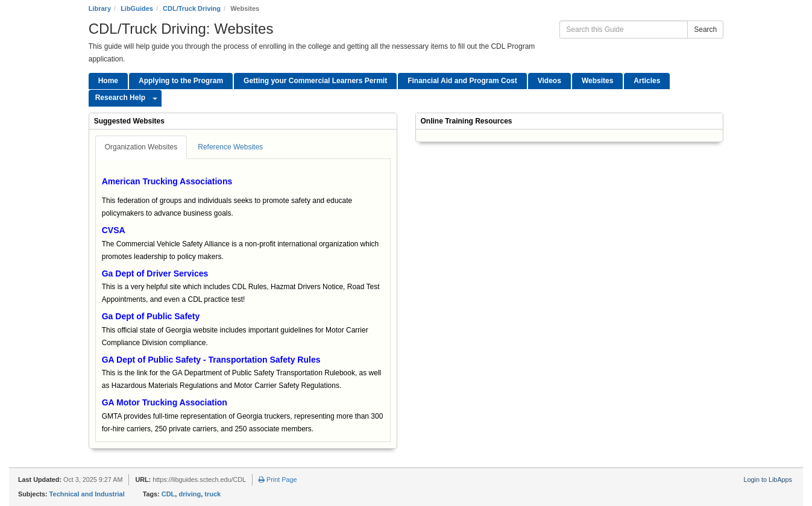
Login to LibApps (768, 479)
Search (705, 30)
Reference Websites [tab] (230, 147)
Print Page (278, 479)
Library (100, 8)
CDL (168, 494)
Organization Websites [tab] (141, 147)
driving (190, 494)
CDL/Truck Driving (192, 8)
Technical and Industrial (87, 494)
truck (212, 494)
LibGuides (137, 8)
